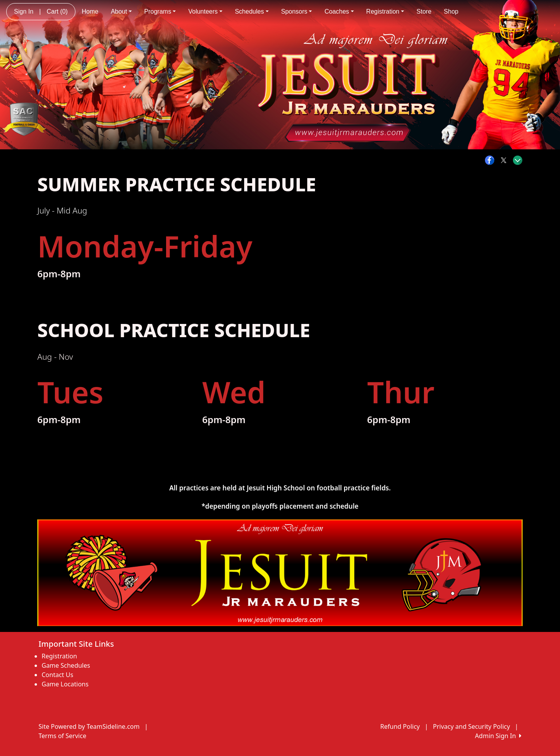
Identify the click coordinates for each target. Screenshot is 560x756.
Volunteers (205, 11)
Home (90, 11)
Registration (385, 11)
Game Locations (65, 684)
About (121, 11)
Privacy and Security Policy (471, 726)
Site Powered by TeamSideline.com (89, 726)
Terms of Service (62, 736)
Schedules (252, 11)
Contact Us (57, 675)
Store (424, 11)
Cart (57, 11)
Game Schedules (66, 665)
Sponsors (297, 11)
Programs (160, 11)
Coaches (339, 11)
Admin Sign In (498, 736)
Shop (451, 11)
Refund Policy (400, 726)
